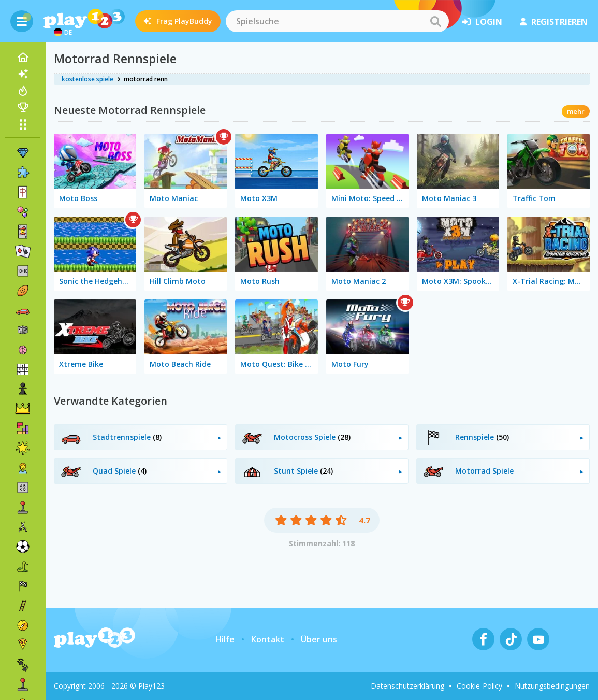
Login (482, 22)
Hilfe (225, 639)
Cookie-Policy (479, 686)
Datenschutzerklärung (407, 686)
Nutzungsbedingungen (552, 686)
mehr (576, 111)
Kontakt (268, 639)
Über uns (319, 639)
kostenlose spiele (87, 79)
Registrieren (554, 22)
